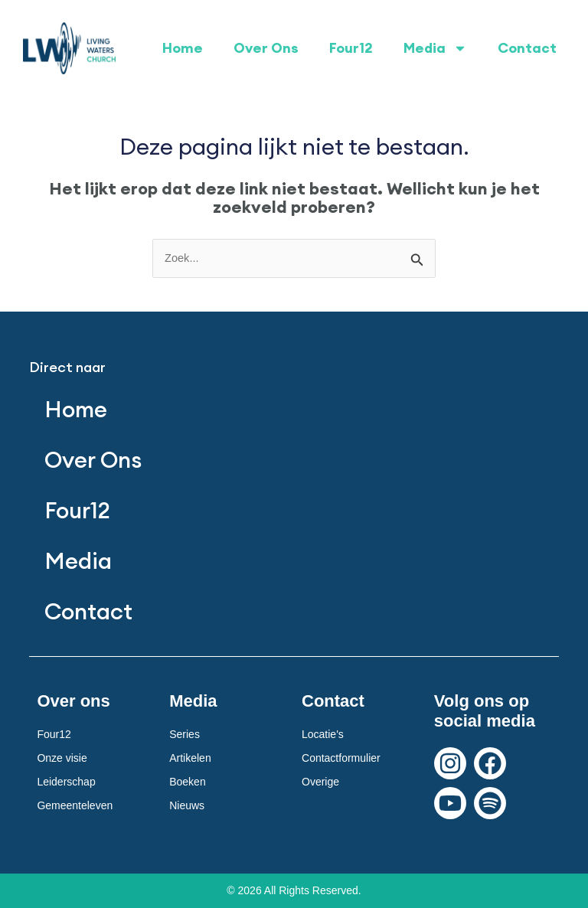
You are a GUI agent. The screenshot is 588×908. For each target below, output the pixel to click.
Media (435, 48)
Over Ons (266, 48)
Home (183, 48)
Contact (527, 48)
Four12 (351, 48)
